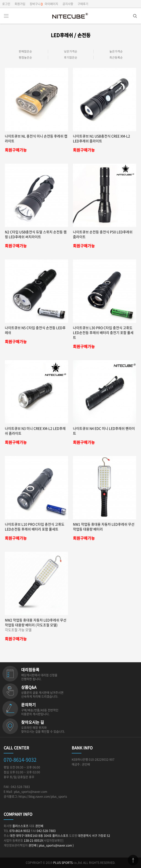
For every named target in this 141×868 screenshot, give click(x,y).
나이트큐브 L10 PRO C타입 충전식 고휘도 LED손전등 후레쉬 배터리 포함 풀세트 (35, 527)
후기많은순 (71, 58)
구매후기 (83, 4)
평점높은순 (25, 58)
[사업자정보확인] (53, 841)
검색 (131, 15)
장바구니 (35, 4)
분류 (6, 16)
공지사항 (68, 4)
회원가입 (20, 4)
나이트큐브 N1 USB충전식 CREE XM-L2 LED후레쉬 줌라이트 (101, 138)
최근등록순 (116, 58)
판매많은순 (25, 51)
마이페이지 (51, 4)
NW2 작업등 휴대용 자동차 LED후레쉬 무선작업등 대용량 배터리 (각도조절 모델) (36, 625)
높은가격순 (116, 51)
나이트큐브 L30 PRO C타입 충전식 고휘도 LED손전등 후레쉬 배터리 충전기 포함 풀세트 (103, 332)
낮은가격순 (71, 51)
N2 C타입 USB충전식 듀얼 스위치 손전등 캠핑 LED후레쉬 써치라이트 (36, 234)
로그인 (6, 4)
